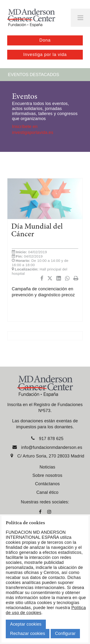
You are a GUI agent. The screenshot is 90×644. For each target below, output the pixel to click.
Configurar (65, 633)
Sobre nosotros (47, 475)
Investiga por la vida (45, 55)
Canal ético (47, 492)
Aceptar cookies (26, 624)
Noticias (47, 467)
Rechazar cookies (28, 633)
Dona (45, 40)
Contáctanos (47, 484)
